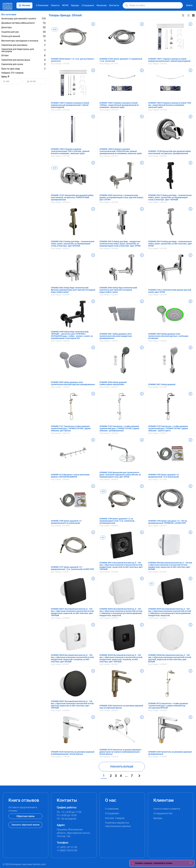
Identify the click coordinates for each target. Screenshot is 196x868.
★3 (103, 538)
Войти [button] (189, 5)
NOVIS (65, 5)
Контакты (114, 5)
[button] (127, 5)
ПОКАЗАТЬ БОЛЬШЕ (122, 767)
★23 (103, 491)
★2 (151, 584)
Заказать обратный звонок (26, 825)
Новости (55, 5)
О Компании (42, 5)
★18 (55, 168)
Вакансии (102, 5)
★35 (55, 29)
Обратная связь (26, 816)
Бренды (75, 5)
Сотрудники (88, 5)
